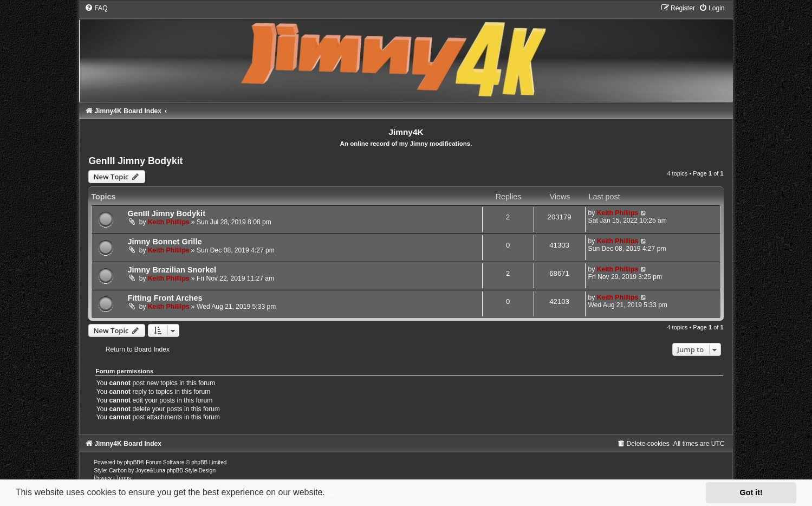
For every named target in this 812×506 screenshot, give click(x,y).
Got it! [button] (751, 492)
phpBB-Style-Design (191, 471)
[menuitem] (96, 8)
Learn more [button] (351, 492)
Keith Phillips (169, 222)
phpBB (132, 462)
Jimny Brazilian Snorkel (172, 270)
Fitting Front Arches (165, 298)
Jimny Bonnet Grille (164, 242)
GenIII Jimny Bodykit (135, 161)
